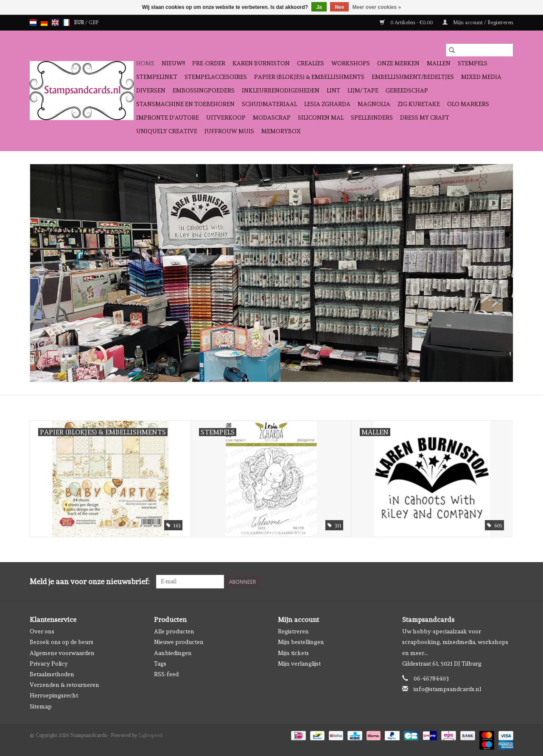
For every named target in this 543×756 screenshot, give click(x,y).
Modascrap (272, 118)
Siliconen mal (321, 118)
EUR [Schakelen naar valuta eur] (80, 22)
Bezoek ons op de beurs (62, 642)
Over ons (42, 631)
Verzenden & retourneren (64, 685)
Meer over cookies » (377, 7)
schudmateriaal (269, 104)
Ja (319, 7)
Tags (160, 664)
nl (33, 22)
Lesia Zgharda (327, 104)
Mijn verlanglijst (299, 664)
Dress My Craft (425, 118)
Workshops (351, 63)
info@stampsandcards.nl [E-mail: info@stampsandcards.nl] (447, 689)
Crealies (311, 63)
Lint (333, 90)
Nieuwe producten (179, 642)
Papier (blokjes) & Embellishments (309, 77)
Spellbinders (372, 118)
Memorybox (281, 131)
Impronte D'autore (168, 118)
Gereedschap (407, 90)
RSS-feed (166, 674)
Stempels (473, 63)
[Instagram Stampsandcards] (507, 582)
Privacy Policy (49, 664)
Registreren (293, 631)
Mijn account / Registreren (478, 22)
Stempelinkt (157, 77)
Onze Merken (398, 63)
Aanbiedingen (173, 653)
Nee (339, 7)
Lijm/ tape (363, 90)
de (44, 22)
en (55, 22)
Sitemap (41, 706)
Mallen (439, 63)
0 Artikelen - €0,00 (407, 22)
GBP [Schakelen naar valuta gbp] (94, 22)
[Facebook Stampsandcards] (492, 582)
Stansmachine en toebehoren (185, 104)
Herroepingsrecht (54, 695)
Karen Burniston (261, 63)
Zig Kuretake (419, 104)
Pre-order (209, 63)
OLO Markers (468, 104)
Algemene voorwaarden (62, 653)
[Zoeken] (479, 50)
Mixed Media (481, 77)
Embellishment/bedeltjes (413, 77)
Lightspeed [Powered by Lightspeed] (150, 735)
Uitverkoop (226, 118)
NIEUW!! (173, 63)
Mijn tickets (293, 653)
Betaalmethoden (52, 674)
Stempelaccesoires (216, 77)
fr (66, 22)
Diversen (151, 90)
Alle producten (174, 631)
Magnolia (374, 104)
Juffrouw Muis (229, 131)
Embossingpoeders (204, 90)
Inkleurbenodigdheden (281, 90)
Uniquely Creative (167, 131)
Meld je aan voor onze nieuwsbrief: (90, 581)
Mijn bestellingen (301, 642)
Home (145, 63)
